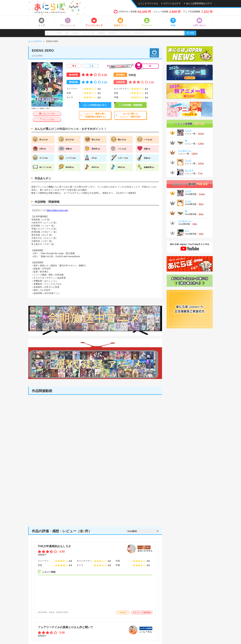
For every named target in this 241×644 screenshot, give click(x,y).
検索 (192, 33)
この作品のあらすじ (97, 105)
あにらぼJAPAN (35, 41)
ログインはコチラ (172, 3)
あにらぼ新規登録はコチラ (199, 3)
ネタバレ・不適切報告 (142, 612)
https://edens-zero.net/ (57, 210)
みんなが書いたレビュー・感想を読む (130, 115)
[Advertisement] (95, 498)
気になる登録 (49, 120)
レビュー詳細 (49, 572)
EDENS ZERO (62, 612)
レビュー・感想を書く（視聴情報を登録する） (95, 115)
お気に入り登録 (48, 114)
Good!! (123, 612)
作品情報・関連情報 (132, 105)
